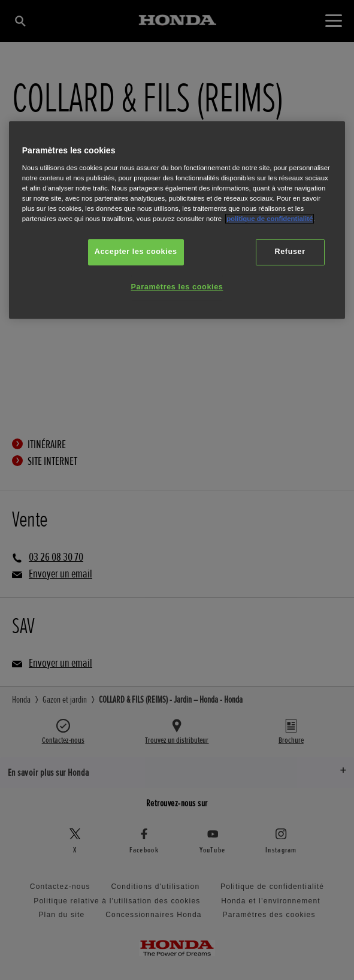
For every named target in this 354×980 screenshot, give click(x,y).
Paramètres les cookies (177, 287)
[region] (177, 220)
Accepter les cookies (136, 252)
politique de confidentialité (270, 219)
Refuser (290, 252)
